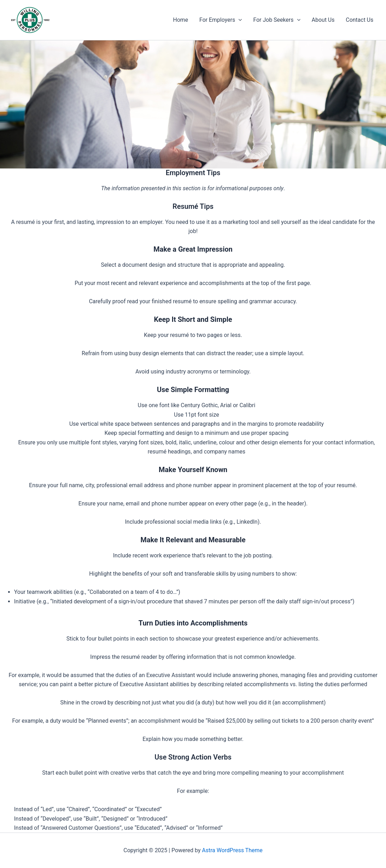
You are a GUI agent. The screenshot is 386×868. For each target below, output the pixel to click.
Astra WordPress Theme (232, 850)
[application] (238, 20)
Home (180, 20)
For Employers (221, 20)
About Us (323, 20)
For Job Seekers (277, 20)
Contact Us (359, 20)
